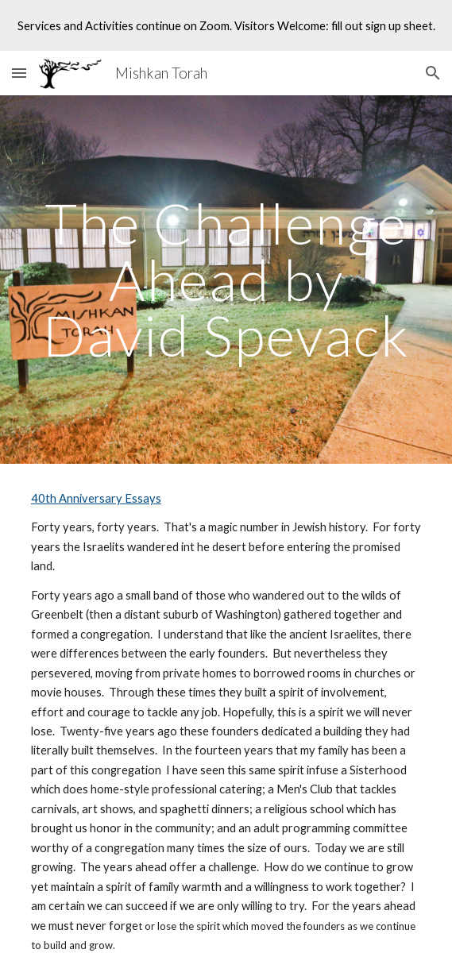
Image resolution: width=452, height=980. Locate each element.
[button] (19, 73)
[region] (226, 25)
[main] (226, 280)
